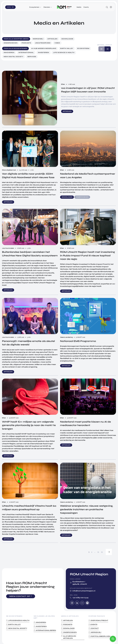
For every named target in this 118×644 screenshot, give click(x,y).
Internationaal (26, 53)
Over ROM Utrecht (99, 620)
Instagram (72, 603)
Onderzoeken (11, 43)
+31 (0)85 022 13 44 (80, 598)
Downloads (67, 39)
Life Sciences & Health (19, 620)
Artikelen (52, 39)
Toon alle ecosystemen (15, 48)
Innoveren (9, 53)
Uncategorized (43, 43)
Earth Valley (67, 48)
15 (98, 552)
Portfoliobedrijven (100, 636)
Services (32, 57)
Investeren (44, 53)
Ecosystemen (34, 7)
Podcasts (26, 43)
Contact (95, 628)
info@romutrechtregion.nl (84, 591)
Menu (11, 7)
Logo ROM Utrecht (64, 7)
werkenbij (38, 39)
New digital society (14, 57)
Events (86, 7)
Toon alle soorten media (16, 39)
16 (102, 552)
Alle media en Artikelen (70, 637)
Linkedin (77, 603)
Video (57, 43)
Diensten (47, 7)
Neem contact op (20, 596)
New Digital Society (18, 628)
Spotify (87, 603)
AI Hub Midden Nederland (44, 48)
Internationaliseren (46, 630)
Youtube (82, 603)
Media (79, 7)
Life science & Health (64, 53)
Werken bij (96, 632)
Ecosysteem (83, 48)
